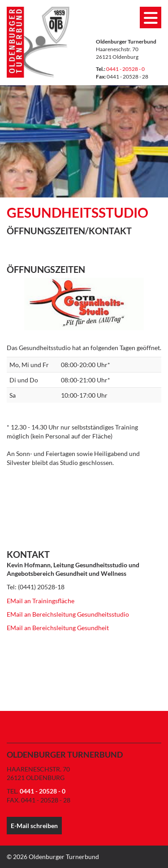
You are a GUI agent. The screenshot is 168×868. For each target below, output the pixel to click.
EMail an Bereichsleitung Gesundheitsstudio (68, 614)
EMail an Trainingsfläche (41, 601)
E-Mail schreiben (34, 826)
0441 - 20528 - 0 (125, 69)
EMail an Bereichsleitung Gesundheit (58, 628)
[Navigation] (151, 18)
